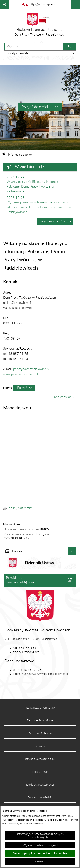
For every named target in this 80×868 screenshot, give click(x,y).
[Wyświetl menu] (76, 4)
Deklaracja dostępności (40, 785)
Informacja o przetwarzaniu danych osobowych (40, 836)
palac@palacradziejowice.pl (31, 369)
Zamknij (40, 862)
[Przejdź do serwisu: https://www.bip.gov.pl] (40, 4)
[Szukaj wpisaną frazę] (70, 47)
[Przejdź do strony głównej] (40, 26)
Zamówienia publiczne (40, 720)
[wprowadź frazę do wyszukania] (34, 47)
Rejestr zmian (40, 772)
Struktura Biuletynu (40, 733)
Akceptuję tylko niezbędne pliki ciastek (40, 853)
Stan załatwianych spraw (40, 708)
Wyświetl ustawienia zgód (40, 845)
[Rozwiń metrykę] (24, 388)
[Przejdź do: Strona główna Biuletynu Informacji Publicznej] (4, 155)
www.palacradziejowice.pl (20, 374)
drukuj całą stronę (21, 508)
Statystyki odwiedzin (40, 797)
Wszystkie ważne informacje (55, 221)
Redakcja (40, 746)
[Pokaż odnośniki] (4, 4)
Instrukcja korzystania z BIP (40, 759)
